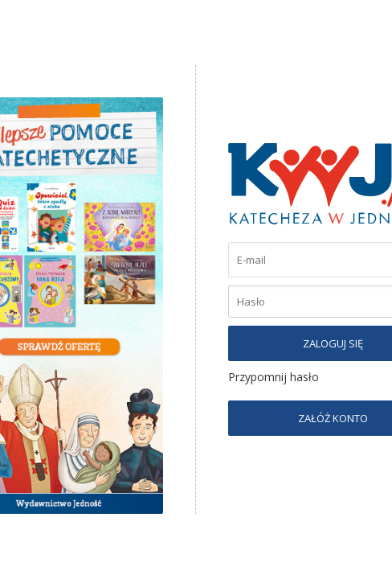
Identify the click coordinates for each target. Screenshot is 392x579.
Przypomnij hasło (274, 377)
